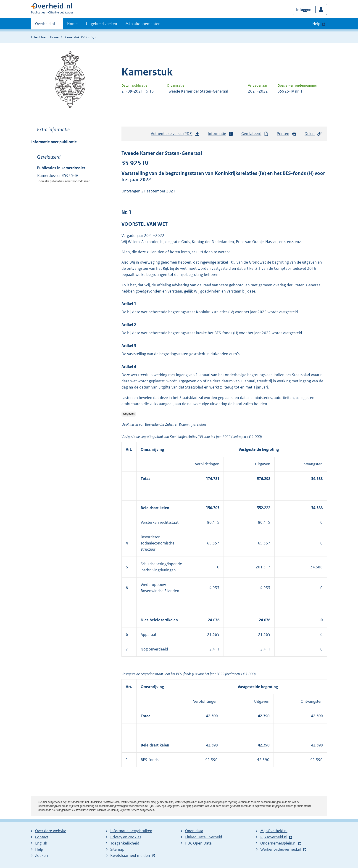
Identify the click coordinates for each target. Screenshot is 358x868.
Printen (287, 134)
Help (39, 849)
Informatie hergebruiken (131, 831)
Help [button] (316, 24)
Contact (42, 837)
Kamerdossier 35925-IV (58, 176)
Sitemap (117, 849)
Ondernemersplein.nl (278, 843)
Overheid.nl (45, 25)
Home (72, 24)
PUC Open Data (198, 843)
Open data (194, 831)
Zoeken (42, 855)
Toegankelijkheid (125, 843)
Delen (313, 134)
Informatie (221, 134)
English (41, 843)
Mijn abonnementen (143, 24)
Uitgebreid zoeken (101, 24)
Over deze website (51, 831)
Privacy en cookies (126, 837)
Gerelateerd (255, 134)
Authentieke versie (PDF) (175, 135)
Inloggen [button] (304, 10)
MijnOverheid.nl (274, 831)
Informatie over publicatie (54, 142)
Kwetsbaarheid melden (130, 855)
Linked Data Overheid (204, 837)
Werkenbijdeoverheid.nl (281, 849)
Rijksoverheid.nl (274, 837)
